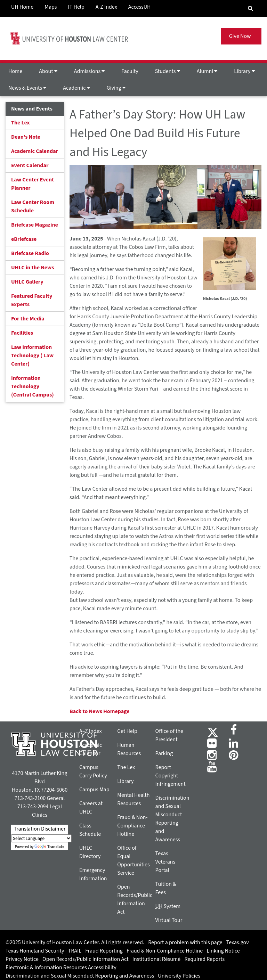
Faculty (130, 71)
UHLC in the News (33, 268)
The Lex (21, 123)
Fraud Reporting (104, 951)
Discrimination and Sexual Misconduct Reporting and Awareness (80, 976)
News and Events (32, 109)
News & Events (27, 88)
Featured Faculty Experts (32, 300)
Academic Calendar (35, 151)
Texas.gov (238, 942)
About (48, 71)
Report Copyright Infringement (171, 776)
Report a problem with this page (185, 942)
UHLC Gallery (27, 282)
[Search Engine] (250, 8)
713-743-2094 (33, 807)
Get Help (127, 731)
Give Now (241, 36)
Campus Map (94, 790)
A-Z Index (106, 7)
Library (244, 71)
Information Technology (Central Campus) (33, 386)
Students (168, 71)
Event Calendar (30, 165)
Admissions (89, 71)
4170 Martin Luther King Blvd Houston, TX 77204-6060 (40, 782)
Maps (51, 7)
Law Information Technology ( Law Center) (32, 356)
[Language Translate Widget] (41, 838)
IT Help (76, 7)
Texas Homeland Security (35, 951)
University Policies (179, 976)
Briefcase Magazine (35, 225)
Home (15, 71)
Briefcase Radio (30, 253)
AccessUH (140, 7)
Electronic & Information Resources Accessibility (61, 967)
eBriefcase (24, 239)
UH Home (22, 7)
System (168, 906)
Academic (76, 88)
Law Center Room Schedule (33, 206)
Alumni (207, 71)
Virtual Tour (169, 920)
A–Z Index (91, 731)
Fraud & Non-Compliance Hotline (132, 826)
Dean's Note (26, 137)
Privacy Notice (22, 959)
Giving (116, 88)
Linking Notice (223, 951)
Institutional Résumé (156, 959)
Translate (49, 847)
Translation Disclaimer (39, 829)
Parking (164, 753)
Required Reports (204, 959)
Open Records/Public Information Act (86, 959)
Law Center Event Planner (33, 184)
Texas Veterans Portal (165, 862)
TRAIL (75, 951)
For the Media (28, 319)
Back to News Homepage (100, 711)
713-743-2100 (30, 798)
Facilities (22, 333)
